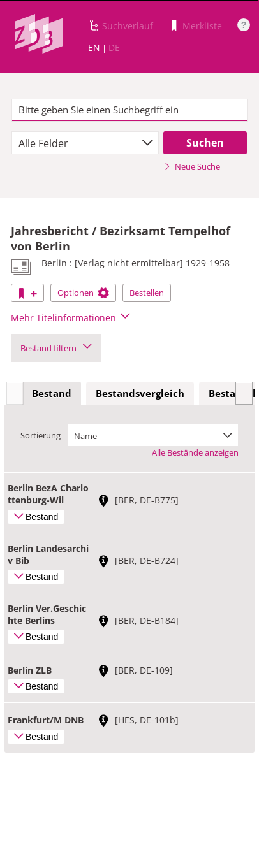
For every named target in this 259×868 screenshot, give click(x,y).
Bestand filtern (56, 348)
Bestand (52, 393)
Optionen (83, 293)
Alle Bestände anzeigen (195, 452)
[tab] (52, 394)
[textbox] (130, 110)
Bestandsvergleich (140, 393)
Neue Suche (192, 166)
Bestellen (147, 293)
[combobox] (85, 143)
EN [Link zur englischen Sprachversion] (94, 47)
